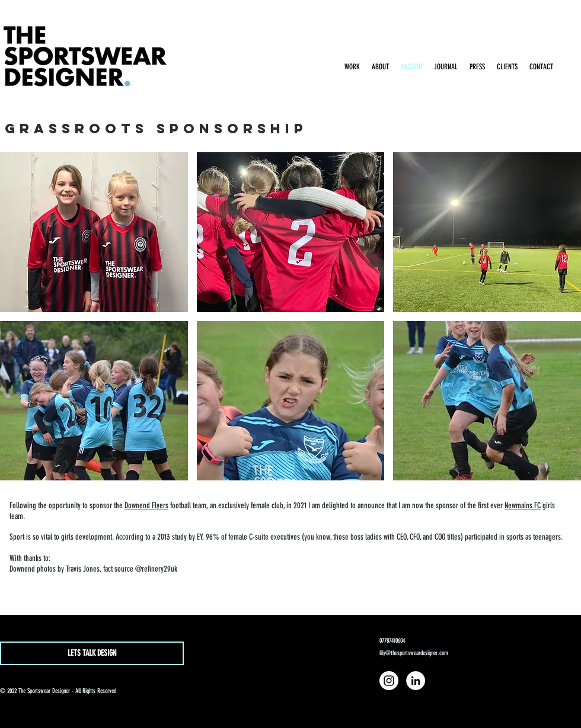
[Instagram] (389, 681)
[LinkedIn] (416, 681)
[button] (94, 232)
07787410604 (392, 641)
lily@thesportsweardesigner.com (414, 653)
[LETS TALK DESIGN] (92, 653)
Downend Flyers (146, 506)
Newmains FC (523, 506)
